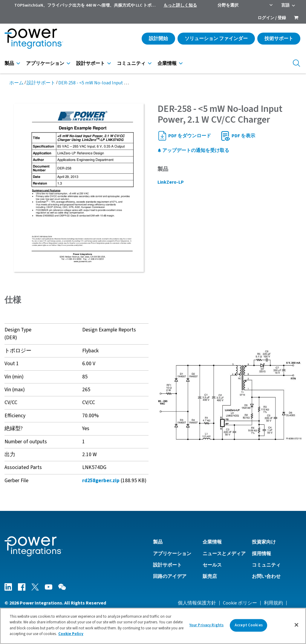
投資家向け (264, 542)
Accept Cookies (249, 627)
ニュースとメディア (224, 554)
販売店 (210, 576)
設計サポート (91, 63)
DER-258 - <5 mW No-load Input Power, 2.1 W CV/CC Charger (119, 83)
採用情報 (261, 554)
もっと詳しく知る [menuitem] (180, 5)
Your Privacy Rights (206, 627)
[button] (229, 395)
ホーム (16, 83)
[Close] (296, 627)
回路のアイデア (170, 576)
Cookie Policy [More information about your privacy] (71, 636)
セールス (212, 565)
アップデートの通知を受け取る (193, 150)
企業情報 (167, 63)
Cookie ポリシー (240, 603)
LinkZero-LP (171, 182)
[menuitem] (296, 18)
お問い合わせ (266, 576)
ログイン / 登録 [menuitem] (272, 18)
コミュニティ (131, 63)
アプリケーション (45, 63)
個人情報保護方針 (197, 603)
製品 (9, 63)
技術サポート (279, 39)
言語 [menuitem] (285, 5)
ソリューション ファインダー (216, 39)
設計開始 (158, 39)
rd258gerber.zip (101, 481)
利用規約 (273, 603)
